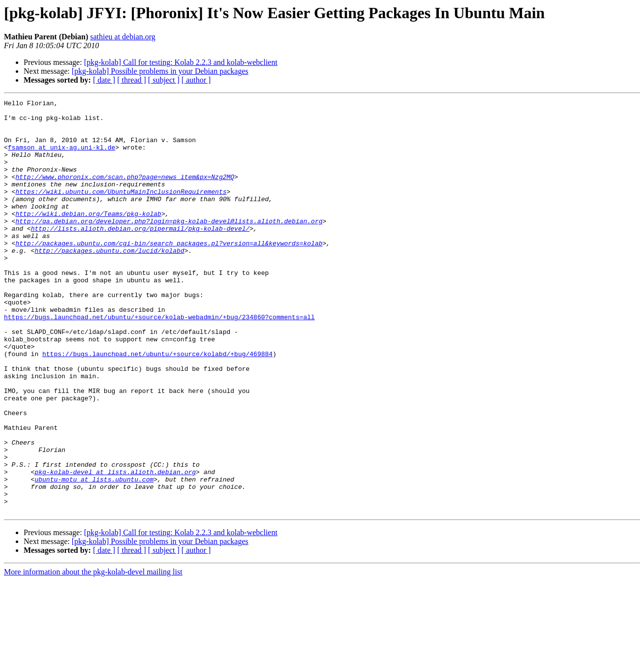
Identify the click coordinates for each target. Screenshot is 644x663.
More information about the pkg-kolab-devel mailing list (93, 654)
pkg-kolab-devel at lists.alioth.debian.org (115, 547)
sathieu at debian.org (123, 37)
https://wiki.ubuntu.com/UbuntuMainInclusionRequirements (121, 211)
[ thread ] (132, 80)
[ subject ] (164, 80)
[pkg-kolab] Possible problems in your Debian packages (160, 71)
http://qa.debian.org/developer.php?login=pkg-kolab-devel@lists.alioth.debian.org (169, 246)
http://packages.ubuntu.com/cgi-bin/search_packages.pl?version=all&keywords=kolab (169, 272)
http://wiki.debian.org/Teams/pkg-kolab (88, 237)
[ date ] (104, 80)
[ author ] (196, 80)
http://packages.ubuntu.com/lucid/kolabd (109, 281)
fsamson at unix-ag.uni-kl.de (61, 157)
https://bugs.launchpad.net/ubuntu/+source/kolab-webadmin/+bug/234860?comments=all (159, 361)
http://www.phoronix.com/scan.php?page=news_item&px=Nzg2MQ (125, 193)
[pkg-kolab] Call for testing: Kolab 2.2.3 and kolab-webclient (181, 62)
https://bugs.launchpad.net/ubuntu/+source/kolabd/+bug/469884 (157, 405)
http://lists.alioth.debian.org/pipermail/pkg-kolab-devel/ (140, 255)
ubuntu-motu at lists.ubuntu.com (94, 556)
